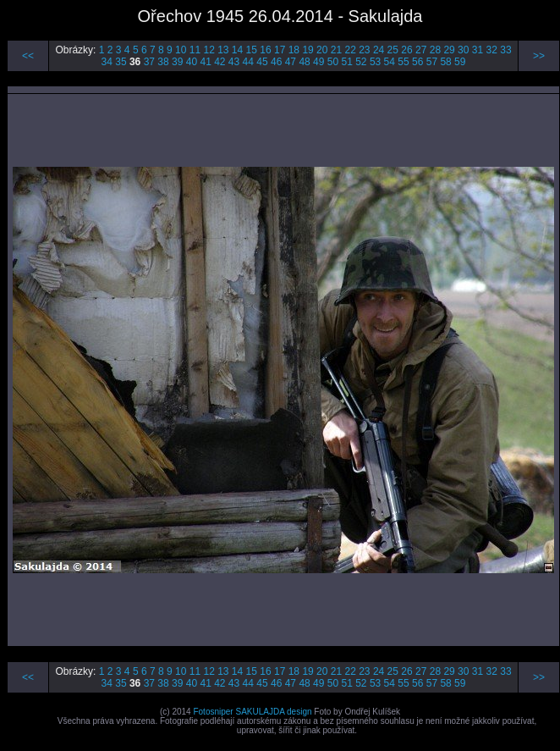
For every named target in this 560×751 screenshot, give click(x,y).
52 (361, 62)
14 (237, 50)
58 (445, 62)
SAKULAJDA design (273, 712)
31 (478, 50)
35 (121, 62)
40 (192, 62)
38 (163, 62)
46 (276, 62)
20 (322, 50)
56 (417, 62)
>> (539, 56)
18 (294, 50)
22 (350, 50)
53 (375, 62)
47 (291, 62)
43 (234, 62)
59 (460, 62)
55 (403, 62)
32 (492, 50)
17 (280, 50)
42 (220, 62)
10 (181, 50)
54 (390, 62)
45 (262, 62)
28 (435, 50)
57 (432, 62)
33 (505, 50)
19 (307, 50)
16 (265, 50)
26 (406, 50)
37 (149, 62)
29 (449, 50)
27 (421, 50)
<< (28, 56)
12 (209, 50)
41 (205, 62)
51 (346, 62)
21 (336, 50)
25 (393, 50)
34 (107, 62)
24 (379, 50)
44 (248, 62)
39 (177, 62)
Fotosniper (213, 712)
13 (223, 50)
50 (333, 62)
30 (463, 50)
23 (364, 50)
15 (252, 50)
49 (318, 62)
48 (304, 62)
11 (195, 50)
